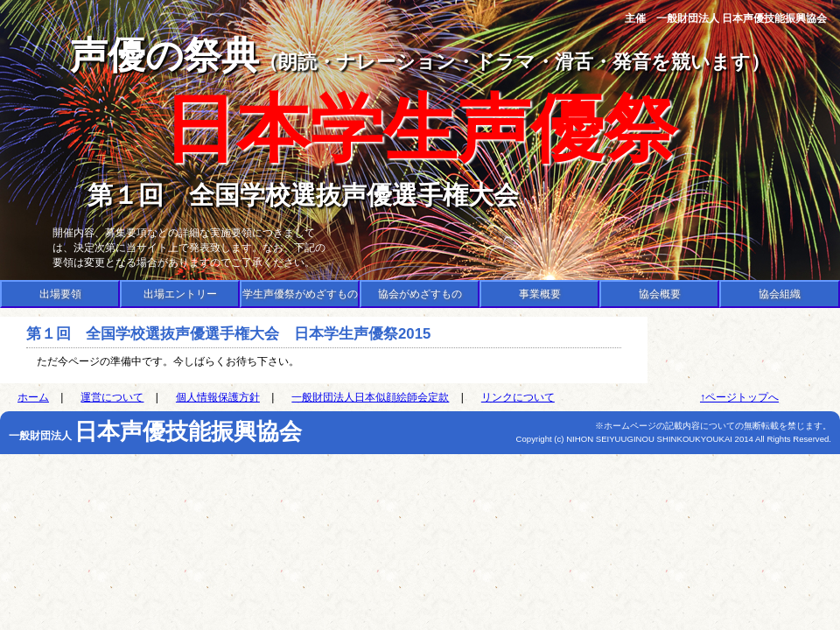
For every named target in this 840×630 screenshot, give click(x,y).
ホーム (33, 397)
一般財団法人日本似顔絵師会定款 (370, 397)
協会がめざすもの (420, 294)
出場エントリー (180, 294)
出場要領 (60, 294)
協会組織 (780, 294)
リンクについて (518, 397)
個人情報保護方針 (218, 397)
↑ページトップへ (739, 397)
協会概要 (660, 294)
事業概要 (540, 294)
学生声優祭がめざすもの (300, 294)
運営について (112, 397)
